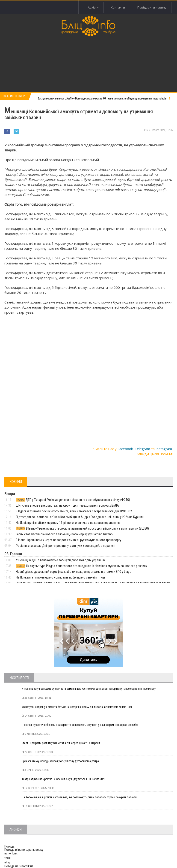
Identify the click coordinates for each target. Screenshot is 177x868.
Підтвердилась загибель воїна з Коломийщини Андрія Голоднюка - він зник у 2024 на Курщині (80, 517)
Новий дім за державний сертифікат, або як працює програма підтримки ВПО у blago (74, 572)
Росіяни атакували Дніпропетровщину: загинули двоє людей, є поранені (66, 546)
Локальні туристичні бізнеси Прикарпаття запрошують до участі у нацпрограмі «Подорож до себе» (80, 725)
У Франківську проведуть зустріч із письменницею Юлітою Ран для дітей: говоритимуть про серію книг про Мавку (89, 689)
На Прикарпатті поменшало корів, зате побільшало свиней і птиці (60, 577)
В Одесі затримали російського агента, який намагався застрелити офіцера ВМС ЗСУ (74, 511)
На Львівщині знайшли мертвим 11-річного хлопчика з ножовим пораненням (68, 523)
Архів (90, 7)
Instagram (164, 449)
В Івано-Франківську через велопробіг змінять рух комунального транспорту (69, 540)
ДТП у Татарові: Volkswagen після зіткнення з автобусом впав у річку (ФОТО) (73, 500)
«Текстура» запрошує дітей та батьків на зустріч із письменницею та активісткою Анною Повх (77, 707)
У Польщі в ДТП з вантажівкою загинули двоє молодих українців (60, 560)
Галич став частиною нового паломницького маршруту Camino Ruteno (64, 534)
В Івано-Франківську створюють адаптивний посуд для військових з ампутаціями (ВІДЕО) (82, 528)
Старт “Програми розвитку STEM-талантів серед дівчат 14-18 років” (62, 743)
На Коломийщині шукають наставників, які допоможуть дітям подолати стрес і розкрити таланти (79, 797)
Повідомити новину (151, 7)
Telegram (142, 449)
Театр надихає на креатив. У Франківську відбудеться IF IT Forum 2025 (63, 779)
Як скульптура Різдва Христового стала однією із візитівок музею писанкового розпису (81, 566)
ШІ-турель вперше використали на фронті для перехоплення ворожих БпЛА (67, 505)
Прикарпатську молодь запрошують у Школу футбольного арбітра (60, 761)
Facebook (125, 449)
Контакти (116, 7)
